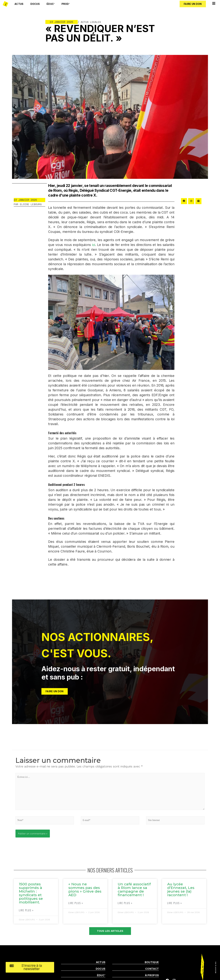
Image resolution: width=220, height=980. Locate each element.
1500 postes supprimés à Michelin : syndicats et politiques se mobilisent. (31, 894)
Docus (35, 4)
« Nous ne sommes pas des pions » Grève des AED (85, 890)
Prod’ (66, 4)
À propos (152, 976)
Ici (94, 245)
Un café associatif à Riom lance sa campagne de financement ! (134, 890)
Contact (152, 969)
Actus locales (91, 22)
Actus (19, 4)
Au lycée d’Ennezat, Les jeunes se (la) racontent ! (181, 890)
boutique (152, 963)
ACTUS (101, 963)
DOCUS (101, 969)
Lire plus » (26, 911)
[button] (193, 4)
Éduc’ (51, 4)
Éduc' (101, 976)
